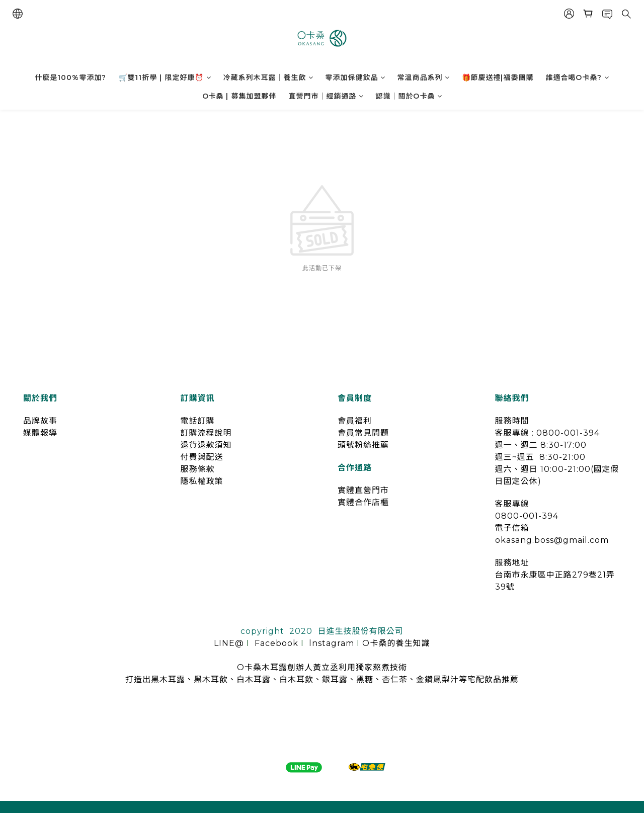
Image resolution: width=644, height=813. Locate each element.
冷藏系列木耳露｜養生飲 (268, 77)
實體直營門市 (363, 490)
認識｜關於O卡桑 (409, 96)
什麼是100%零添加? (71, 77)
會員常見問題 (363, 433)
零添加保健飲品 (355, 77)
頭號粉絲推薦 (363, 445)
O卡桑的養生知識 (396, 643)
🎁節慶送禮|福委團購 (498, 77)
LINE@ (229, 643)
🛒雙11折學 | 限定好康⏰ (165, 77)
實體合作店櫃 (363, 502)
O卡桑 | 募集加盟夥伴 (239, 96)
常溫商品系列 (424, 77)
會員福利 (355, 421)
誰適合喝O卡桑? (578, 77)
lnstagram (332, 643)
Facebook (276, 643)
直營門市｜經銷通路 (326, 96)
